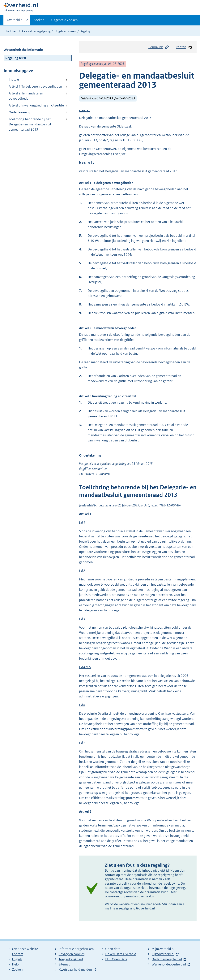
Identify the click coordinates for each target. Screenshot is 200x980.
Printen (184, 47)
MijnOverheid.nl (163, 949)
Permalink (159, 47)
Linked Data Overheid (121, 954)
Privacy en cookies (72, 954)
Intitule (14, 80)
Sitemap (65, 964)
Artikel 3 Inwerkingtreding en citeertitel (37, 105)
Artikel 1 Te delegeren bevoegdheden (35, 86)
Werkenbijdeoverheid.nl (169, 964)
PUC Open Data (116, 959)
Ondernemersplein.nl (167, 959)
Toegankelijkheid (71, 959)
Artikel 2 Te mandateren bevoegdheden (26, 96)
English (17, 959)
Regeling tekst (16, 58)
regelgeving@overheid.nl (137, 908)
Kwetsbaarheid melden (75, 969)
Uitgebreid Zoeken (64, 20)
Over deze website (25, 949)
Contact (17, 954)
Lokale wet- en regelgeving (35, 31)
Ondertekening (20, 112)
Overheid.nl (15, 21)
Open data (113, 949)
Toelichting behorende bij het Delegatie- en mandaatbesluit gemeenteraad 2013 (30, 124)
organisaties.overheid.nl (138, 896)
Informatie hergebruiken (76, 949)
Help (15, 964)
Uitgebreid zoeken (65, 31)
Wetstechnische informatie (23, 50)
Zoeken (39, 20)
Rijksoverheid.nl (163, 954)
